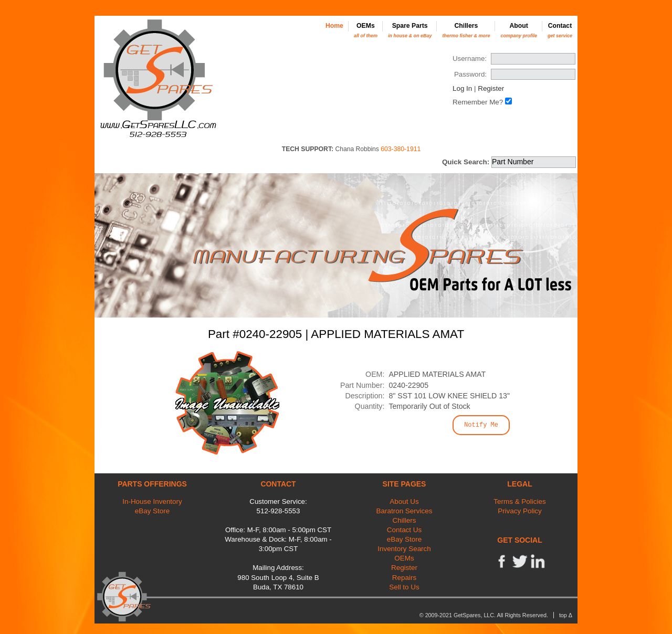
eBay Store (152, 511)
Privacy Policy (520, 511)
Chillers (466, 30)
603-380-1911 (401, 149)
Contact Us (404, 530)
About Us (404, 501)
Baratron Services (405, 511)
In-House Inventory (152, 501)
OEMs (366, 30)
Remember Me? (478, 102)
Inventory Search (404, 549)
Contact (560, 30)
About (519, 30)
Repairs (404, 578)
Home (334, 26)
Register (491, 88)
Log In (462, 88)
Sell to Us (404, 587)
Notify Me (481, 425)
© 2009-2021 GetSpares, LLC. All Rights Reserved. (484, 615)
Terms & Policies (519, 501)
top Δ (566, 615)
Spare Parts (410, 30)
